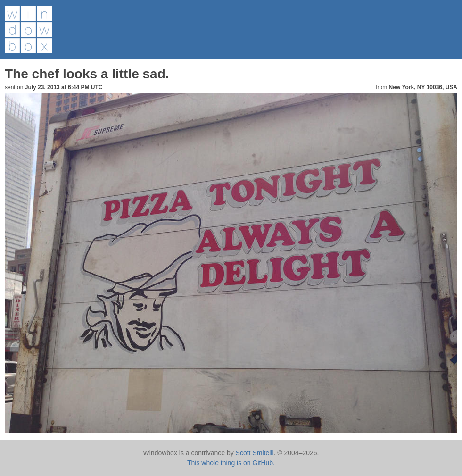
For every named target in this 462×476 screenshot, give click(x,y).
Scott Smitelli (255, 453)
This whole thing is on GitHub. (231, 463)
